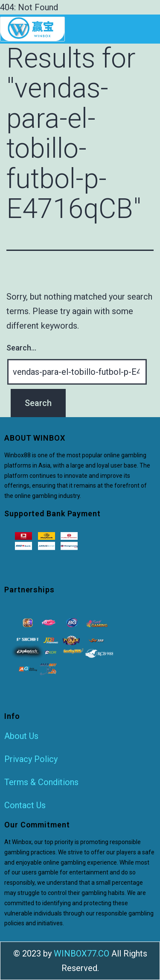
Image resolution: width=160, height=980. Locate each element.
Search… (21, 348)
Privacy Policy (31, 759)
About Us (21, 736)
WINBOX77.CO (81, 954)
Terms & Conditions (41, 782)
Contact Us (25, 805)
